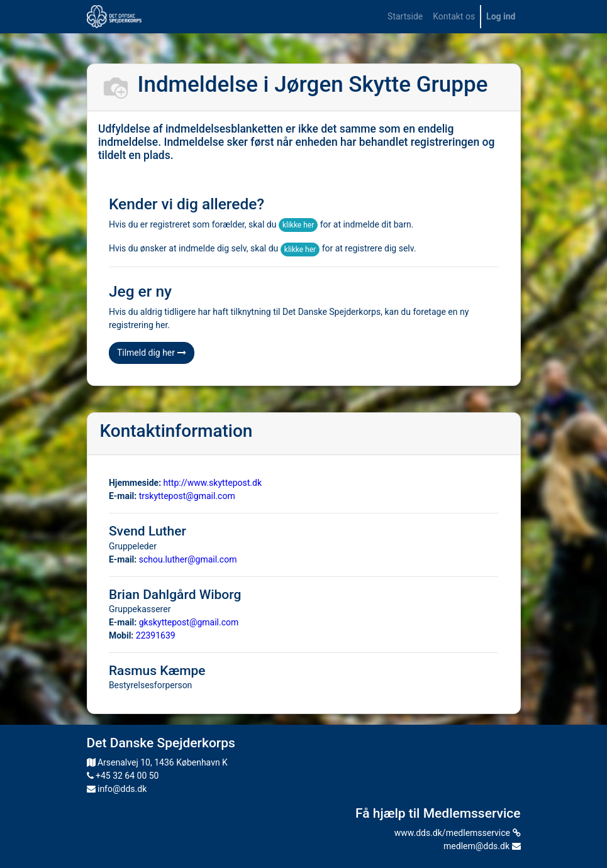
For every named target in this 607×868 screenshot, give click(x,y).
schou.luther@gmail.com (188, 559)
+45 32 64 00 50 (123, 776)
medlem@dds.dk (482, 846)
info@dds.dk (117, 789)
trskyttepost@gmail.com (187, 496)
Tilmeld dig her (152, 353)
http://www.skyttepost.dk (213, 483)
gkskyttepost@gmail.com (189, 622)
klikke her (298, 225)
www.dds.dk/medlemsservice (458, 833)
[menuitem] (405, 17)
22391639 (156, 635)
